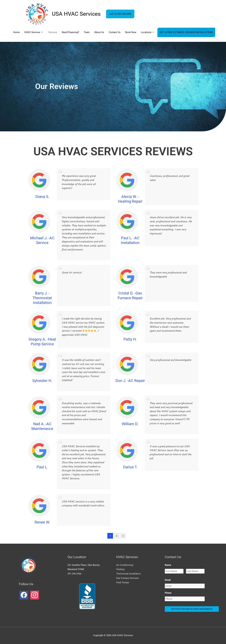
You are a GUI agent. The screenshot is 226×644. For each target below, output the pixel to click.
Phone (169, 593)
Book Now (131, 32)
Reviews (53, 32)
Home (16, 32)
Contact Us (115, 32)
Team (87, 32)
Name (169, 565)
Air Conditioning (125, 565)
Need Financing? (70, 32)
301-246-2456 (74, 574)
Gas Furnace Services (127, 578)
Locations (148, 32)
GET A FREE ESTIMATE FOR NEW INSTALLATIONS (186, 32)
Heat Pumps (123, 582)
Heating (120, 569)
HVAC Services (34, 32)
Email (169, 580)
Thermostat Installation (128, 574)
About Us (99, 32)
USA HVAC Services (76, 14)
